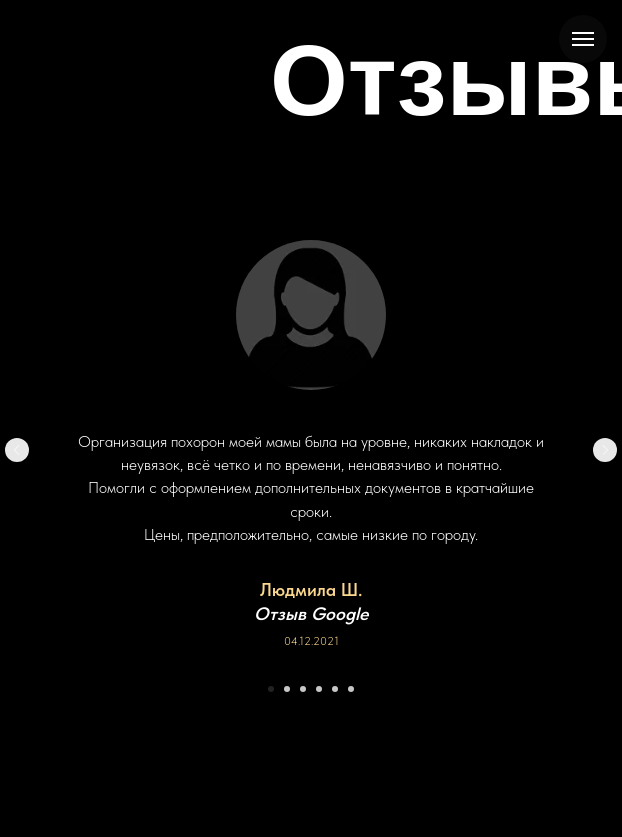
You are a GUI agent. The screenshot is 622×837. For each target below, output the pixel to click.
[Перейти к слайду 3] (303, 689)
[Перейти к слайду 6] (351, 689)
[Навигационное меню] (583, 39)
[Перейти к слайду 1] (271, 689)
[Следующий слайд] (605, 450)
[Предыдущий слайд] (17, 450)
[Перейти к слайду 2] (287, 689)
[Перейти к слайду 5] (335, 689)
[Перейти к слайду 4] (319, 689)
